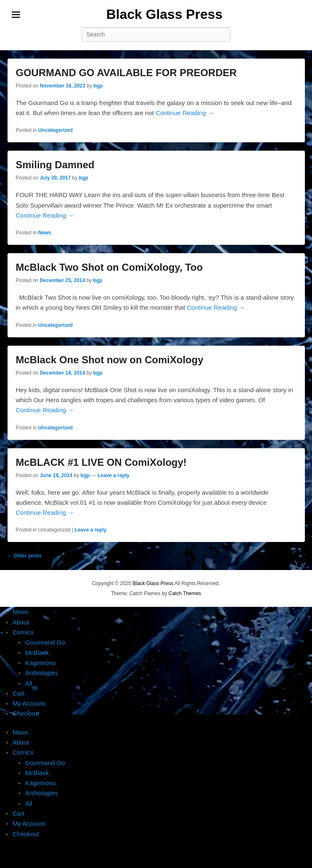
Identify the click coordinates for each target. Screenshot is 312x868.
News (45, 233)
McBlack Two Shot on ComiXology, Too (110, 267)
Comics (23, 632)
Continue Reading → (185, 113)
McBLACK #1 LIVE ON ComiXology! (101, 462)
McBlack (37, 653)
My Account (29, 703)
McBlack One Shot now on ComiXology (110, 360)
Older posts (25, 556)
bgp (98, 86)
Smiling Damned (55, 165)
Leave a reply (113, 475)
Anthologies (41, 673)
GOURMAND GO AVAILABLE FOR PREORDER (126, 73)
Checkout (26, 713)
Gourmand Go (45, 642)
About (21, 622)
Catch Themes (185, 593)
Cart (18, 693)
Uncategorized (55, 130)
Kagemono (40, 663)
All (29, 683)
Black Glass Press (165, 14)
